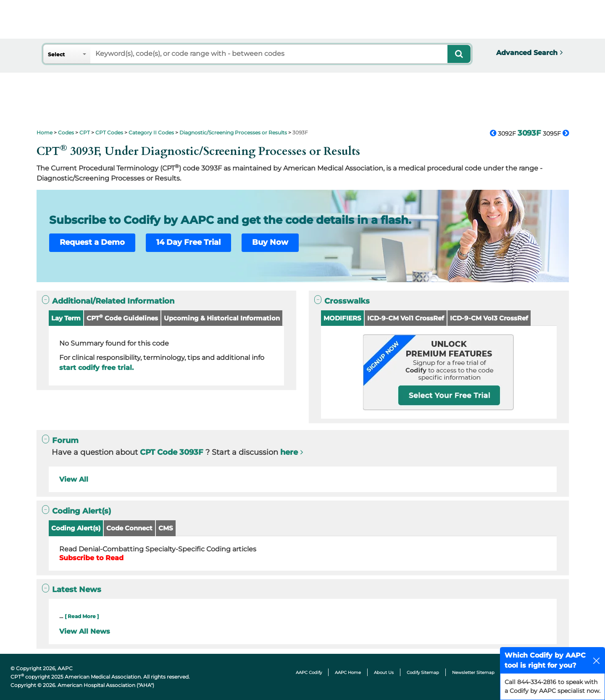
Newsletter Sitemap (473, 672)
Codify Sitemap (423, 672)
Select (56, 54)
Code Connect (129, 528)
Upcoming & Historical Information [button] (222, 318)
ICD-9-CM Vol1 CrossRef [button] (406, 318)
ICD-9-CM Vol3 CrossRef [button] (489, 318)
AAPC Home (348, 672)
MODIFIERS (342, 318)
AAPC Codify (309, 672)
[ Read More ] (82, 616)
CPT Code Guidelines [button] (122, 318)
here (289, 452)
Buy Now (270, 242)
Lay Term (66, 318)
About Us (384, 672)
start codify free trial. (96, 368)
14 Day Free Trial (188, 242)
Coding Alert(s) (76, 528)
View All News (85, 631)
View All (74, 479)
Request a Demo (92, 242)
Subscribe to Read (91, 558)
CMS (166, 528)
